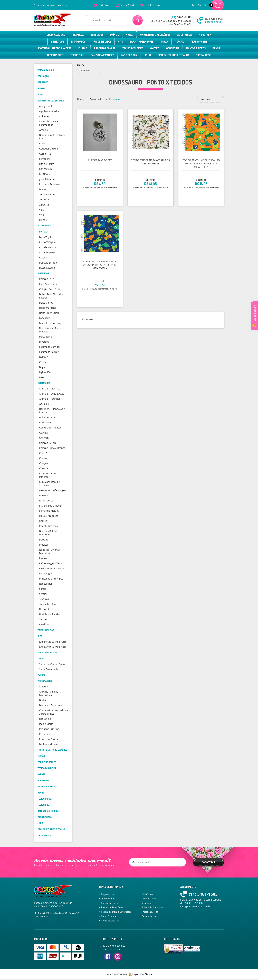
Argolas (43, 130)
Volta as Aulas (56, 35)
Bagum (43, 367)
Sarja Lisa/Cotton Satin (52, 664)
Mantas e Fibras (196, 48)
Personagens (199, 42)
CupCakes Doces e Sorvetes (50, 484)
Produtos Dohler (105, 48)
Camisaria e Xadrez (102, 55)
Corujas (44, 463)
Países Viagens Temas (51, 563)
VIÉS (42, 210)
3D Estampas (185, 35)
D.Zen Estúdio (47, 268)
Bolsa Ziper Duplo (49, 313)
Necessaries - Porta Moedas (50, 330)
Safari (42, 589)
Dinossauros (46, 501)
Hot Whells (45, 719)
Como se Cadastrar (111, 921)
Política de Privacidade (153, 907)
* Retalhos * (204, 55)
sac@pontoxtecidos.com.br (196, 906)
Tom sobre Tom (48, 604)
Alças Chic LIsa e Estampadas (49, 123)
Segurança (147, 903)
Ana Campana (47, 252)
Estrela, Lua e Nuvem (51, 506)
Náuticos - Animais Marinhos (50, 551)
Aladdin (44, 687)
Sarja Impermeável (142, 42)
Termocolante (47, 194)
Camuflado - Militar (50, 428)
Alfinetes (44, 116)
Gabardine (173, 48)
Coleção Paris (47, 279)
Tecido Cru (77, 55)
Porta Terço (46, 337)
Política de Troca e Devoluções (116, 912)
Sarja (164, 42)
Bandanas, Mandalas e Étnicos (52, 411)
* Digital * (205, 35)
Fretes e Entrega (150, 912)
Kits (120, 42)
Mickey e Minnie (48, 744)
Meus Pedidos (128, 5)
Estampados (78, 42)
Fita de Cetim (47, 164)
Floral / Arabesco (49, 516)
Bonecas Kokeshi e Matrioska (50, 533)
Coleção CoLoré (48, 443)
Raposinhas (46, 584)
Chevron (44, 438)
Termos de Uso (149, 916)
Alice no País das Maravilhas (49, 693)
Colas (42, 143)
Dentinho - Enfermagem (53, 490)
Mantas (43, 189)
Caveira (43, 433)
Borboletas (45, 422)
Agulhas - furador (49, 111)
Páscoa (43, 558)
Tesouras (44, 199)
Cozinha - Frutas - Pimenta (49, 475)
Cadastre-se (105, 5)
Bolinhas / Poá (47, 417)
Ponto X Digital (47, 242)
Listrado (44, 540)
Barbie (43, 700)
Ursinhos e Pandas (50, 614)
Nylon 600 (45, 372)
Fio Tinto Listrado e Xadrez (55, 48)
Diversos (44, 342)
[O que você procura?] (138, 20)
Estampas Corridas (50, 347)
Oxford (155, 48)
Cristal (43, 362)
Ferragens (45, 159)
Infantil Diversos (48, 526)
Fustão (83, 48)
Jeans (216, 48)
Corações (44, 453)
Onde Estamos (149, 899)
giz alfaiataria (47, 179)
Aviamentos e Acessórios (155, 35)
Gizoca (43, 258)
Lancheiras (45, 318)
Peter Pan (45, 734)
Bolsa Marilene (48, 308)
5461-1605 (181, 17)
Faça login (61, 5)
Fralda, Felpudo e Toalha (174, 55)
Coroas (43, 458)
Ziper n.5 (44, 205)
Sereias (43, 594)
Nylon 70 (44, 357)
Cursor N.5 (45, 154)
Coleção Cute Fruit (50, 289)
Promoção (78, 35)
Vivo (41, 215)
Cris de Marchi (47, 247)
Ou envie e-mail (215, 20)
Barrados (97, 35)
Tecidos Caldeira (133, 48)
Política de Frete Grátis (112, 907)
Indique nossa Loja (111, 903)
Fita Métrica (46, 169)
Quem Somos (108, 899)
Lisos (42, 377)
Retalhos (44, 624)
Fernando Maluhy (49, 511)
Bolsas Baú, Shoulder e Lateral (52, 296)
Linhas (43, 220)
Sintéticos (58, 42)
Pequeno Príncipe (49, 729)
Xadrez (43, 619)
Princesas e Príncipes (51, 579)
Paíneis (115, 35)
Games (43, 521)
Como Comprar (109, 916)
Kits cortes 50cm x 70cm (53, 647)
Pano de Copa (129, 55)
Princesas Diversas (50, 739)
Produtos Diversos (49, 184)
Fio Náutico (46, 174)
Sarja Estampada (49, 669)
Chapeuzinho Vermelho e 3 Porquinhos (54, 712)
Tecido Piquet (55, 55)
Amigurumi (46, 106)
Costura (44, 468)
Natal (129, 35)
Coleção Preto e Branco (52, 448)
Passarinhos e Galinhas (52, 568)
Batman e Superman (51, 705)
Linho (147, 55)
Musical (44, 545)
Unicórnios (45, 609)
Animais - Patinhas (50, 399)
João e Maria (46, 724)
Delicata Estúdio (48, 263)
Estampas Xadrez (49, 352)
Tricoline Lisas (102, 42)
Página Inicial (108, 894)
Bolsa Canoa (46, 303)
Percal (179, 42)
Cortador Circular (49, 149)
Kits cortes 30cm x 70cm (53, 642)
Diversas (44, 495)
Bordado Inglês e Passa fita (52, 137)
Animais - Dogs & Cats (52, 394)
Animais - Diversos (50, 389)
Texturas (44, 599)
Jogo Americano (48, 284)
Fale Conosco (152, 5)
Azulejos (44, 404)
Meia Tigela (46, 237)
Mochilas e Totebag (50, 323)
